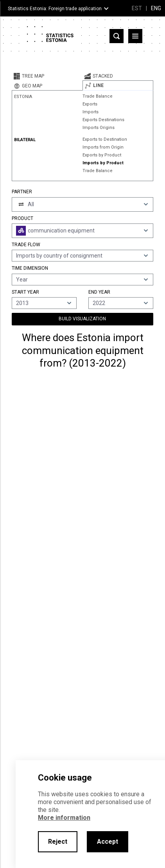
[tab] (47, 76)
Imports (91, 112)
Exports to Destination (105, 139)
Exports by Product (102, 155)
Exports (90, 104)
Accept (108, 842)
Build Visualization (82, 319)
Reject (58, 842)
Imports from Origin (103, 147)
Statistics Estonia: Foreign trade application (55, 9)
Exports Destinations (103, 120)
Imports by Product (103, 163)
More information (64, 818)
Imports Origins (99, 128)
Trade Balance (98, 96)
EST (137, 8)
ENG (156, 8)
